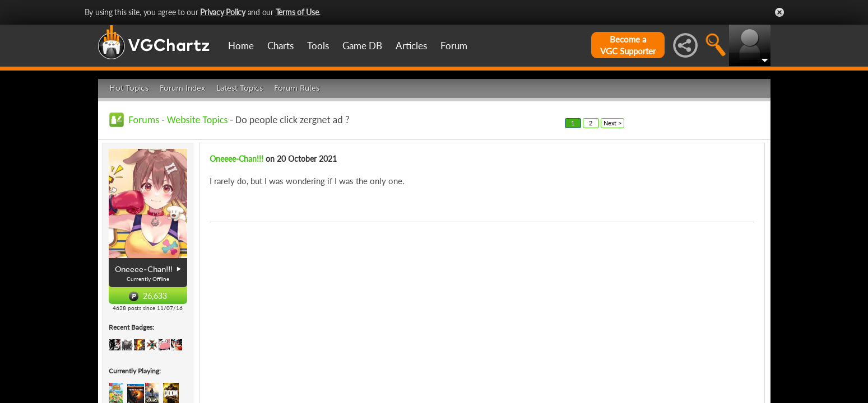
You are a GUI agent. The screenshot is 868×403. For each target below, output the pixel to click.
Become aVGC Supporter (628, 45)
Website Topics (198, 120)
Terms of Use (297, 12)
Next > (612, 123)
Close (779, 12)
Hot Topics (129, 88)
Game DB (362, 46)
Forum (454, 46)
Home (241, 46)
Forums (144, 120)
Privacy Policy (223, 12)
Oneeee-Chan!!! (236, 159)
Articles (411, 46)
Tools (318, 46)
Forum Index (182, 88)
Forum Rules (297, 88)
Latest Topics (240, 88)
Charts (280, 46)
